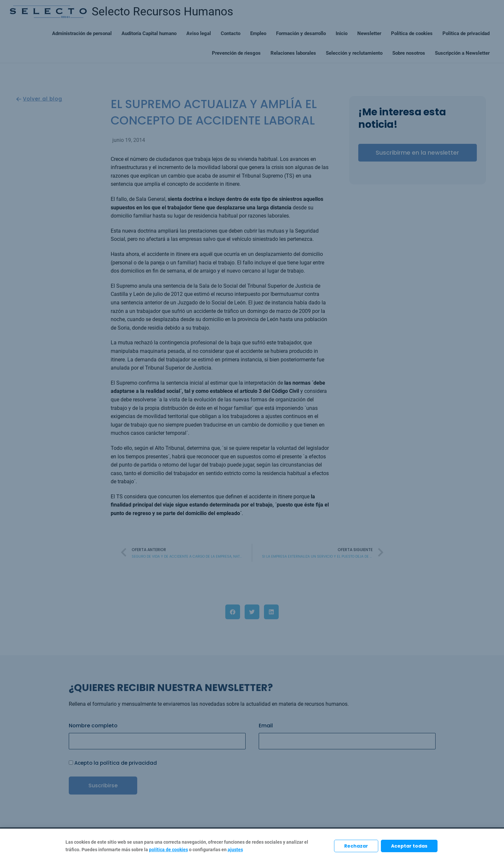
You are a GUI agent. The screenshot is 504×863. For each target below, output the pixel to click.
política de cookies (168, 850)
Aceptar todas (409, 846)
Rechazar (356, 846)
